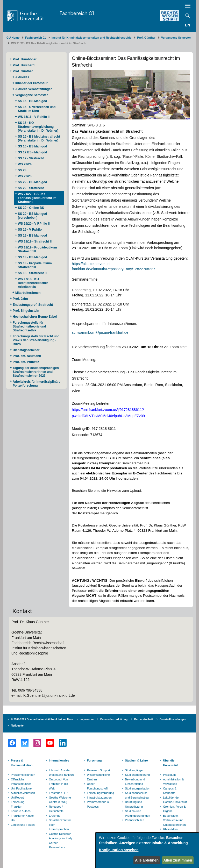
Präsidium (169, 775)
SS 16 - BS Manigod (33, 146)
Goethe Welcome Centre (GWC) (60, 800)
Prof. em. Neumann (27, 356)
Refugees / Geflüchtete (56, 809)
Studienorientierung (137, 775)
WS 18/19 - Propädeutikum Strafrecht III (37, 249)
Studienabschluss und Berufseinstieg (137, 795)
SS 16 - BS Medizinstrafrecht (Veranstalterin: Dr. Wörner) (39, 138)
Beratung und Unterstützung (134, 804)
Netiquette (17, 726)
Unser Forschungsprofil (98, 786)
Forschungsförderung (100, 793)
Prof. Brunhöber (25, 59)
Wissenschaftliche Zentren (98, 777)
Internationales (59, 760)
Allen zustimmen (178, 860)
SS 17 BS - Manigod (33, 152)
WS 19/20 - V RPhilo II (34, 224)
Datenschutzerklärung (114, 719)
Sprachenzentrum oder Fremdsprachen (60, 825)
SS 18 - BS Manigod (33, 257)
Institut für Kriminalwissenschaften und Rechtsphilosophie (91, 38)
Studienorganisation (137, 788)
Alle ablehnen (147, 860)
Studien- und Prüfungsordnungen (137, 813)
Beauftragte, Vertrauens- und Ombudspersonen (174, 820)
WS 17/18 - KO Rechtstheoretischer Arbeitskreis (33, 283)
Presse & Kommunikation (22, 763)
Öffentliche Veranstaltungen (21, 782)
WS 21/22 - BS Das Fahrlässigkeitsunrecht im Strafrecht (37, 198)
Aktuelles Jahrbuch (23, 793)
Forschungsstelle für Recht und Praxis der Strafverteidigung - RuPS (36, 340)
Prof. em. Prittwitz (26, 362)
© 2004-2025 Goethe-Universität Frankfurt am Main (42, 719)
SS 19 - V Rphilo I (31, 230)
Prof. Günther (146, 38)
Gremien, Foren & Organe (174, 809)
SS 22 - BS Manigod (33, 182)
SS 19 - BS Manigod (33, 236)
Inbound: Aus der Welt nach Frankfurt (61, 773)
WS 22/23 (25, 176)
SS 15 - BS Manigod (33, 101)
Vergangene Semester (176, 38)
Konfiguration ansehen (119, 850)
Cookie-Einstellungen (173, 719)
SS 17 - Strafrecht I (32, 158)
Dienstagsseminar (26, 350)
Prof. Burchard (24, 65)
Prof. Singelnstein (26, 311)
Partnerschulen (134, 820)
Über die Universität (170, 763)
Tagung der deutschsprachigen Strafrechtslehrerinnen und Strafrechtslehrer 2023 (36, 372)
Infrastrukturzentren (99, 798)
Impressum (87, 719)
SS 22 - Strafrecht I (32, 188)
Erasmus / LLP (58, 793)
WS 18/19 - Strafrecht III (35, 241)
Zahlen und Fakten (23, 825)
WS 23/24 (25, 164)
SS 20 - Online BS (31, 208)
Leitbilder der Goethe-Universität (175, 800)
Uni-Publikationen (22, 788)
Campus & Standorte (170, 791)
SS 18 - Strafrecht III (33, 273)
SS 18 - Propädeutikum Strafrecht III (35, 265)
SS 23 (22, 170)
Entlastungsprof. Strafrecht (33, 305)
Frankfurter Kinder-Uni (23, 818)
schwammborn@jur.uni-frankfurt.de (100, 332)
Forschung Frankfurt (18, 804)
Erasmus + (56, 816)
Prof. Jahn (20, 299)
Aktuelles (22, 77)
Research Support (99, 770)
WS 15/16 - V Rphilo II (34, 117)
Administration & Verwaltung (173, 782)
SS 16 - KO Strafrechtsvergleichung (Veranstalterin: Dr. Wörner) (38, 127)
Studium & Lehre (136, 760)
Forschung (94, 760)
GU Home (13, 38)
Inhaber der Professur (31, 83)
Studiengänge (134, 770)
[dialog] (147, 850)
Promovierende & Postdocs (98, 804)
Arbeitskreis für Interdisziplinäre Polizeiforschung (37, 384)
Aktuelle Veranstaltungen (34, 89)
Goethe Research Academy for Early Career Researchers (61, 841)
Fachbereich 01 (77, 13)
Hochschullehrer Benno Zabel (35, 317)
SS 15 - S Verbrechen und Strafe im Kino (37, 109)
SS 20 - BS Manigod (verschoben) (33, 216)
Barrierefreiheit (144, 719)
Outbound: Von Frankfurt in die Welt (58, 784)
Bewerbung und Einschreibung (135, 782)
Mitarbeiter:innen (28, 293)
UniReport (17, 798)
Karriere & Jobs (21, 811)
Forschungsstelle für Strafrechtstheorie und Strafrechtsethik (29, 326)
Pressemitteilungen (23, 775)
